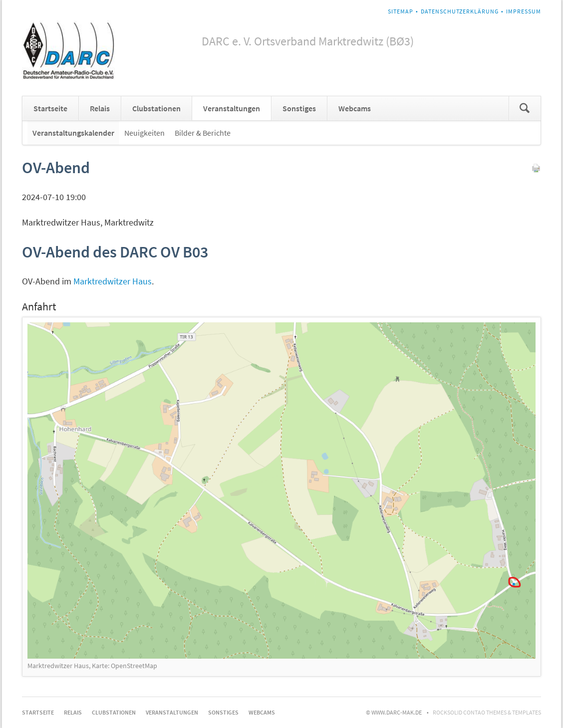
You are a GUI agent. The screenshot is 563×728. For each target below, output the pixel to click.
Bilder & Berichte (203, 133)
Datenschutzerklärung (460, 11)
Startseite (50, 108)
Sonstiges (299, 108)
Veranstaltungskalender (73, 133)
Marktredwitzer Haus (113, 281)
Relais (100, 108)
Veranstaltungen (232, 108)
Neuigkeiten (144, 133)
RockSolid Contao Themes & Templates (487, 712)
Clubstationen (156, 108)
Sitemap (401, 11)
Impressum (524, 11)
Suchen (525, 108)
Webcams (355, 108)
